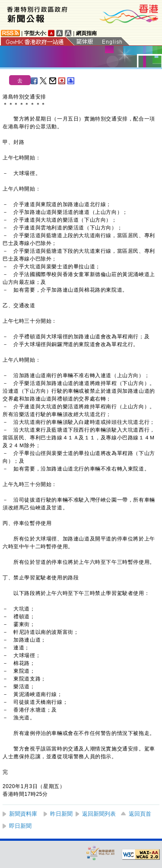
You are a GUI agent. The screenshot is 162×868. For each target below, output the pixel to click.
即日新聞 (20, 826)
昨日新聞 (61, 814)
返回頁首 (140, 814)
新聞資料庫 (23, 814)
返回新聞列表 (99, 814)
